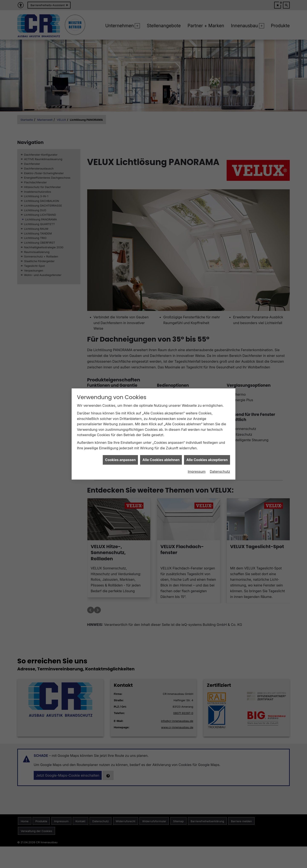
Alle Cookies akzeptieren (207, 460)
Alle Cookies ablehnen (161, 460)
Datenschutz (220, 471)
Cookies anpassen (120, 460)
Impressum (197, 471)
